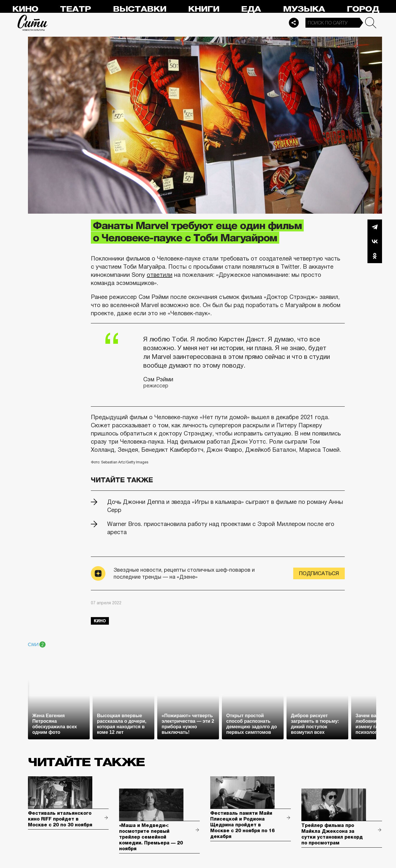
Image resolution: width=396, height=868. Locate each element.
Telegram (375, 227)
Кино (25, 9)
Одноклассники (375, 256)
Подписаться (319, 573)
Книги (204, 9)
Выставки (140, 9)
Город (363, 9)
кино (100, 621)
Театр (75, 9)
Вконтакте (375, 241)
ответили (160, 275)
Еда (251, 9)
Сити (33, 23)
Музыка (304, 9)
